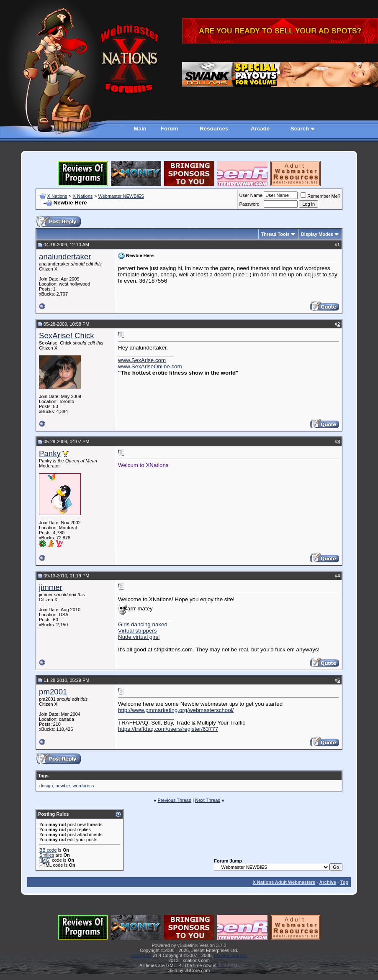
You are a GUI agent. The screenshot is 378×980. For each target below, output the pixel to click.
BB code (48, 850)
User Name (251, 195)
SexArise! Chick (67, 336)
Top (344, 882)
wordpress (84, 786)
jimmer (51, 587)
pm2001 (53, 692)
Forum (169, 129)
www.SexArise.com (142, 360)
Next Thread (208, 800)
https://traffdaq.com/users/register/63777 (168, 729)
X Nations (57, 196)
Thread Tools (275, 234)
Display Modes (317, 234)
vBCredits (141, 955)
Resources (214, 129)
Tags (43, 776)
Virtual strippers (137, 631)
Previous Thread (175, 800)
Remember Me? (320, 196)
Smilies (47, 855)
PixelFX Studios (231, 955)
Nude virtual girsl (139, 637)
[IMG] (45, 860)
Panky (50, 453)
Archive (328, 882)
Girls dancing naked (143, 624)
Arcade (260, 129)
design (46, 786)
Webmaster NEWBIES (121, 196)
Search (300, 129)
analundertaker (65, 256)
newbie (63, 786)
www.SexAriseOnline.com (150, 366)
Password (249, 204)
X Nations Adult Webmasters (284, 882)
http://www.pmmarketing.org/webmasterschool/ (176, 710)
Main (140, 129)
